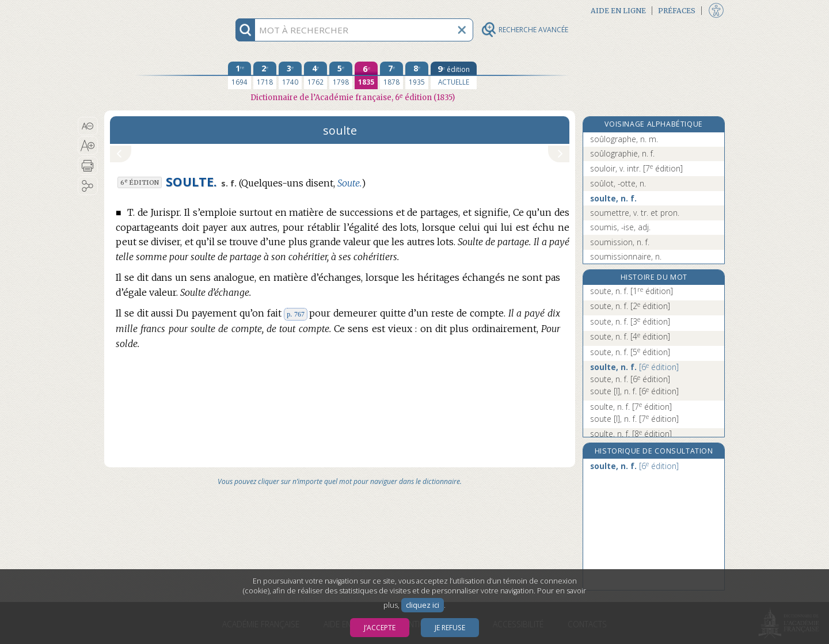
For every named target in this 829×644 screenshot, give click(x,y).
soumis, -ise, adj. (620, 227)
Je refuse (450, 628)
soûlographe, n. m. (624, 139)
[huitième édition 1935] (417, 75)
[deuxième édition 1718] (265, 75)
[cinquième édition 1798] (341, 75)
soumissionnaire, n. (626, 256)
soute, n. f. (632, 291)
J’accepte (380, 628)
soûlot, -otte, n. (618, 183)
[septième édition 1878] (391, 75)
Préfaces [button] (677, 11)
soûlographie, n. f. (622, 153)
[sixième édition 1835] (366, 75)
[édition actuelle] (454, 75)
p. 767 (296, 314)
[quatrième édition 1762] (315, 75)
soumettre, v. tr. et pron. (635, 213)
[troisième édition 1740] (290, 75)
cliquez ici (423, 605)
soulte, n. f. (613, 198)
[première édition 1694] (239, 75)
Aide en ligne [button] (618, 11)
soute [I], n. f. (634, 391)
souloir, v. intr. (636, 168)
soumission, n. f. (620, 242)
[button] (88, 126)
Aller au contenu (149, 10)
